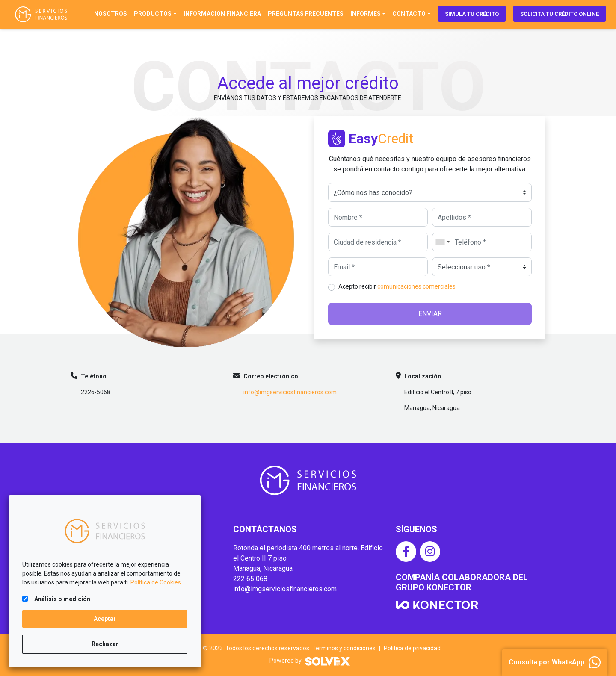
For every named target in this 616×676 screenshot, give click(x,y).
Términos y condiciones (344, 648)
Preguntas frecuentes (306, 14)
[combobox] (442, 242)
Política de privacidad (412, 648)
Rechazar (105, 644)
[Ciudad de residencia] (378, 242)
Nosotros (111, 14)
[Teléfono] (482, 242)
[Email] (378, 267)
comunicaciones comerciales (416, 286)
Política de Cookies (156, 582)
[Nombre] (378, 217)
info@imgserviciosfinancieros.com (290, 392)
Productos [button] (153, 14)
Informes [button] (366, 14)
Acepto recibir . (398, 286)
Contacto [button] (409, 14)
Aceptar (105, 619)
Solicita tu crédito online (560, 14)
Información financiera (222, 14)
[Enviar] (430, 314)
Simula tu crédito (472, 14)
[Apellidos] (482, 217)
